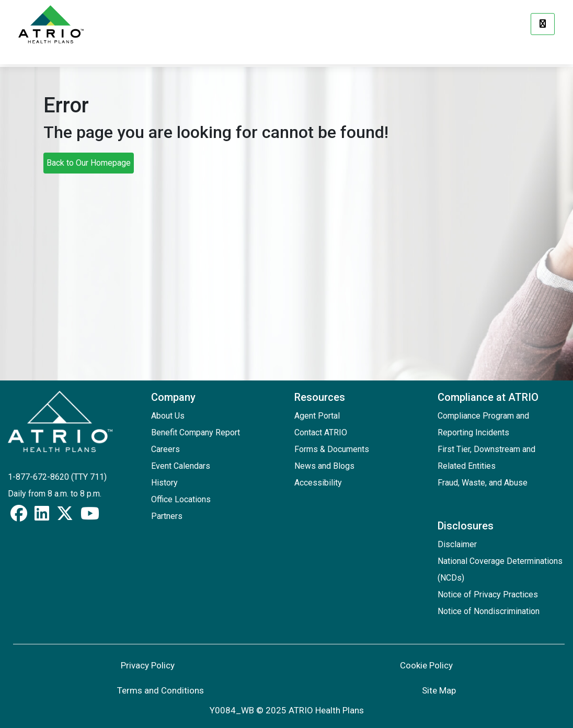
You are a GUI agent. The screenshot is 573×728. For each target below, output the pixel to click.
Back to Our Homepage (89, 163)
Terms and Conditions (161, 690)
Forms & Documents (332, 449)
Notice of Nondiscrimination (489, 611)
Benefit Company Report (196, 432)
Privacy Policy (148, 665)
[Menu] (543, 24)
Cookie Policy (426, 665)
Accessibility (318, 483)
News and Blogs (324, 466)
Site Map (439, 690)
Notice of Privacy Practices (488, 594)
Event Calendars (181, 466)
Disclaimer (457, 544)
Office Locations (181, 499)
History (164, 483)
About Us (168, 416)
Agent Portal (317, 416)
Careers (165, 449)
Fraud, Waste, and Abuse (483, 483)
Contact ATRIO (321, 432)
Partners (167, 516)
